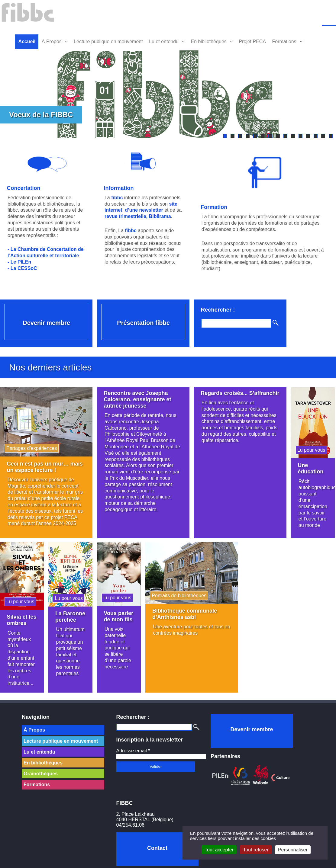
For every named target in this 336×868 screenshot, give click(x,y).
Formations (284, 42)
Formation (212, 207)
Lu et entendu (164, 42)
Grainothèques (41, 774)
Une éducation (307, 468)
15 (331, 136)
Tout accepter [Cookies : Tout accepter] (219, 850)
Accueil (27, 42)
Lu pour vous (308, 449)
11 (300, 136)
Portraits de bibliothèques (178, 593)
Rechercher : (216, 308)
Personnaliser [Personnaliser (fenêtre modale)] (293, 850)
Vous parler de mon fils (118, 614)
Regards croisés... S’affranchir (222, 396)
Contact (157, 848)
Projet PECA (252, 42)
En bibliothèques (208, 42)
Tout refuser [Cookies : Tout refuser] (256, 850)
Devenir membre (46, 321)
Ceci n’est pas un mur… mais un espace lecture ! (45, 466)
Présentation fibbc (142, 321)
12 (308, 136)
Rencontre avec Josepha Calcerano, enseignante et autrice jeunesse (136, 399)
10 (293, 136)
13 (316, 136)
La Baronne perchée (66, 617)
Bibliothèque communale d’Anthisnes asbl (183, 612)
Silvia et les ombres (22, 618)
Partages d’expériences (32, 448)
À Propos (52, 42)
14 (323, 136)
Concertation (24, 187)
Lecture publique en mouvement (108, 42)
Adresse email (133, 751)
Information (118, 187)
